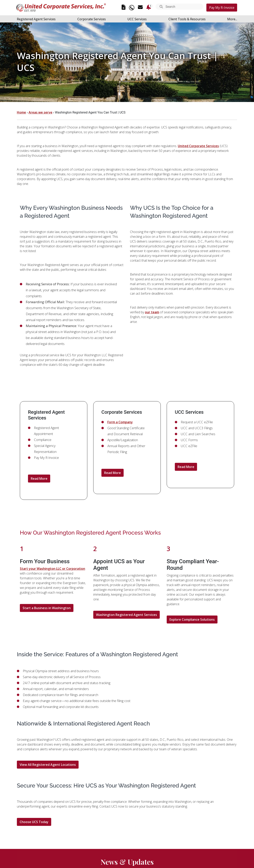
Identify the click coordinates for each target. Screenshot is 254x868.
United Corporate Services (198, 146)
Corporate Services (92, 19)
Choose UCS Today (34, 822)
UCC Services (137, 19)
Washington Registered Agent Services (127, 615)
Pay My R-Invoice (222, 8)
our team (152, 312)
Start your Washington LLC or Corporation (52, 569)
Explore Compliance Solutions (192, 619)
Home (21, 112)
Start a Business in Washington (47, 608)
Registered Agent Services (36, 19)
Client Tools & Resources (187, 19)
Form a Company (120, 422)
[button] (161, 7)
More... (232, 19)
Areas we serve (40, 112)
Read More (39, 479)
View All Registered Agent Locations (48, 765)
